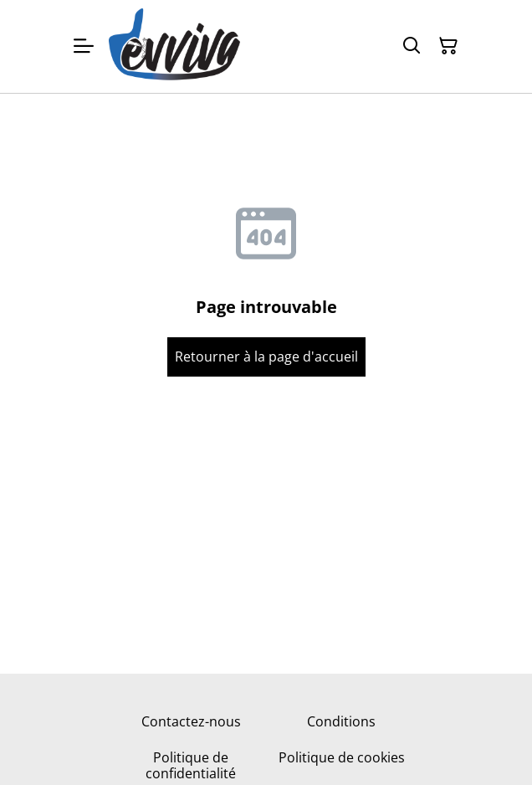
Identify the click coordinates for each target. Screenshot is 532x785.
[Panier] (448, 46)
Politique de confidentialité (191, 765)
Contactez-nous (191, 721)
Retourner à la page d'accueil (266, 357)
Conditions (341, 721)
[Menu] (84, 46)
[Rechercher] (412, 46)
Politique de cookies (342, 757)
